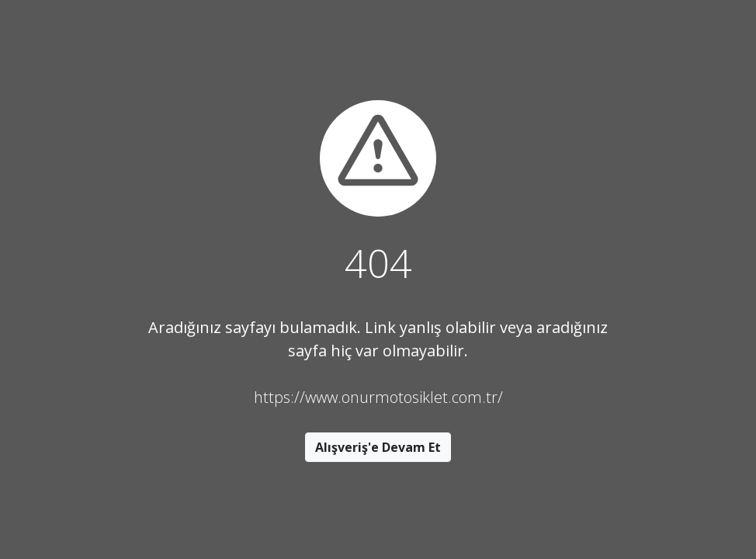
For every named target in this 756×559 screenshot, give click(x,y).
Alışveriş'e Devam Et (378, 447)
